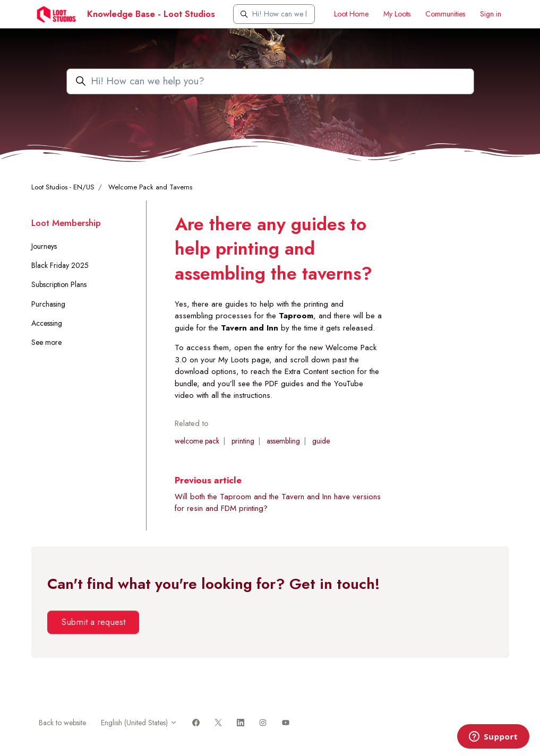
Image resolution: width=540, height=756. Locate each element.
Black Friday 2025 (60, 265)
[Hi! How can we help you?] (274, 14)
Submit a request (93, 622)
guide (321, 441)
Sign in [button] (491, 14)
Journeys (44, 246)
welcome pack (197, 441)
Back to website (62, 723)
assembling (283, 441)
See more (46, 342)
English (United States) (139, 723)
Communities (445, 14)
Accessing (47, 323)
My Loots (397, 14)
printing (243, 441)
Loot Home (351, 14)
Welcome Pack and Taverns (150, 187)
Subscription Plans (59, 284)
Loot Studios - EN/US (63, 187)
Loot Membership (66, 223)
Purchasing (48, 304)
